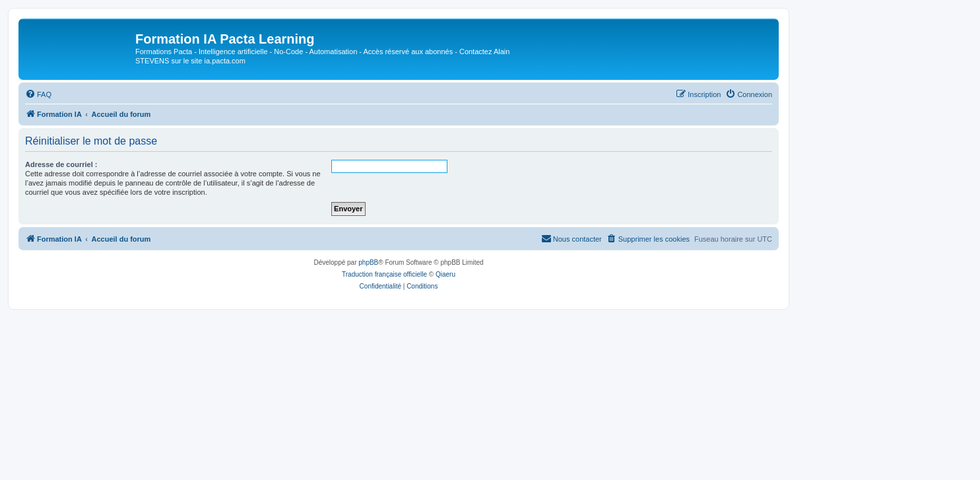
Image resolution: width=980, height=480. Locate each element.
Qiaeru (445, 274)
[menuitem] (38, 94)
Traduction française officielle (384, 274)
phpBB (368, 262)
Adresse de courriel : (61, 164)
